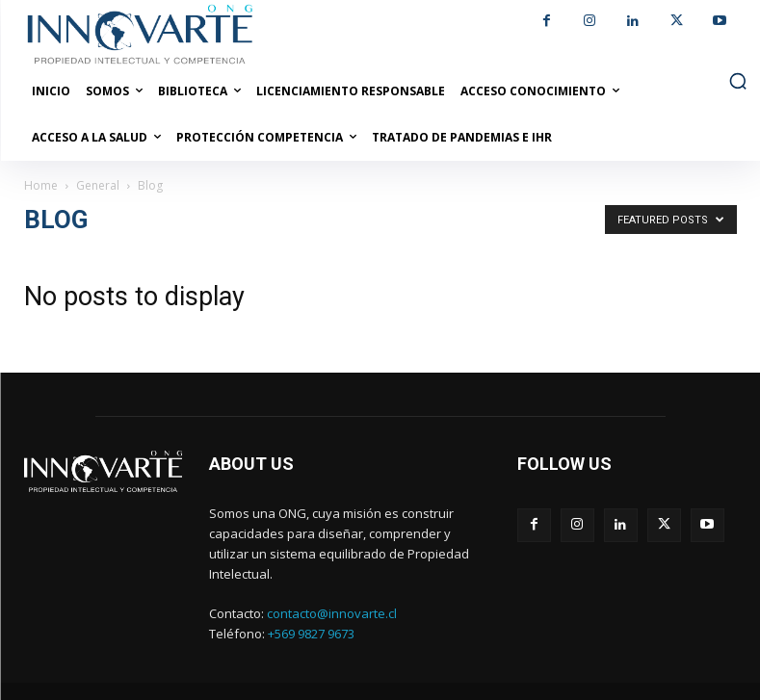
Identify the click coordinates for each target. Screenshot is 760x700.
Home (41, 185)
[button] (738, 81)
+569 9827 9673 (311, 634)
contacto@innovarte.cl (332, 613)
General (98, 185)
